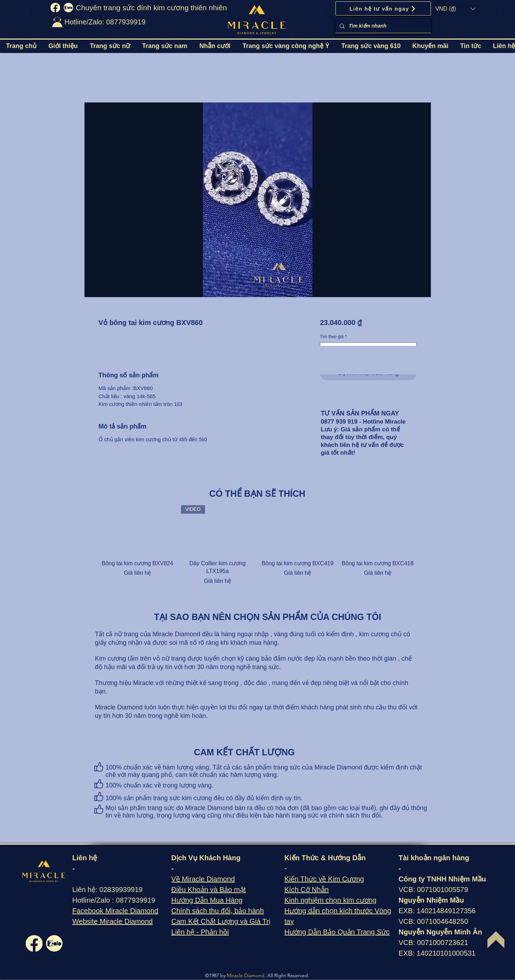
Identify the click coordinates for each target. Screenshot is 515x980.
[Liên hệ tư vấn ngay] (383, 8)
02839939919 (121, 890)
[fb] (55, 8)
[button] (455, 9)
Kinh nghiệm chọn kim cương (330, 900)
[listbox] (455, 9)
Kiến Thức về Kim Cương (324, 879)
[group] (258, 545)
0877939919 (136, 900)
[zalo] (68, 8)
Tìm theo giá (333, 337)
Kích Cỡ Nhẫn (307, 890)
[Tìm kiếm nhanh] (382, 26)
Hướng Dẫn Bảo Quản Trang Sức (337, 932)
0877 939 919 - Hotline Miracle (363, 422)
